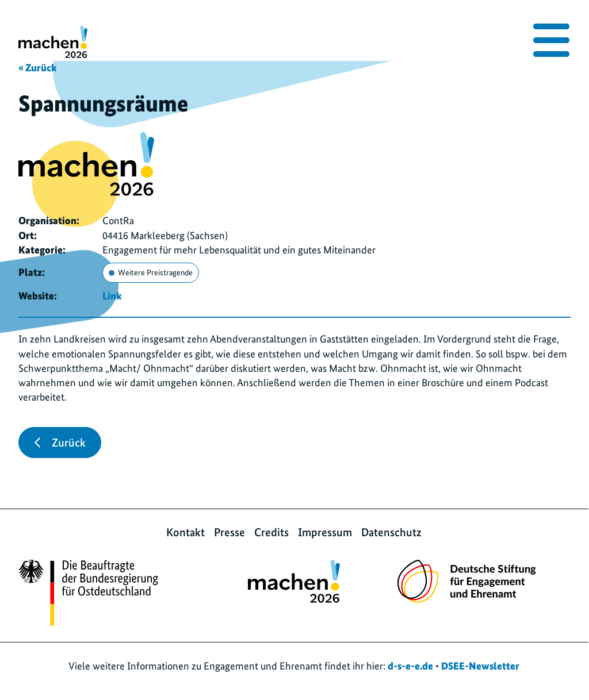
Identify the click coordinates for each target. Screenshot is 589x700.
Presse (230, 532)
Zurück (60, 443)
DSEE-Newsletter (480, 666)
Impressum (325, 532)
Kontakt (186, 532)
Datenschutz (391, 532)
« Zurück (37, 68)
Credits (271, 532)
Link (112, 296)
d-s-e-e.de (410, 666)
